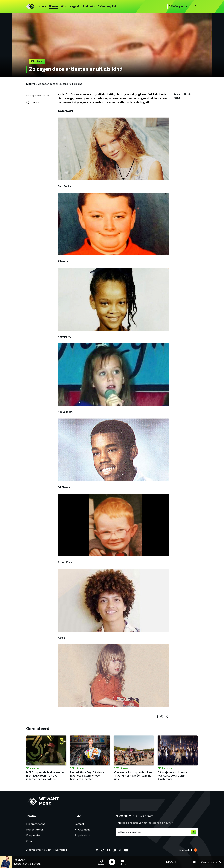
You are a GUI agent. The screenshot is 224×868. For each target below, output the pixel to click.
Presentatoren (35, 830)
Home (42, 7)
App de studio (83, 835)
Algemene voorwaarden (39, 850)
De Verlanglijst (107, 7)
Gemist (30, 841)
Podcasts (89, 7)
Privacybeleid (60, 850)
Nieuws (54, 7)
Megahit (75, 7)
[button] (102, 862)
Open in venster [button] (211, 862)
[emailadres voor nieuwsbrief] (157, 832)
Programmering (36, 824)
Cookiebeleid (185, 850)
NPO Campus (178, 6)
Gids (64, 7)
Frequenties (33, 835)
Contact (79, 824)
